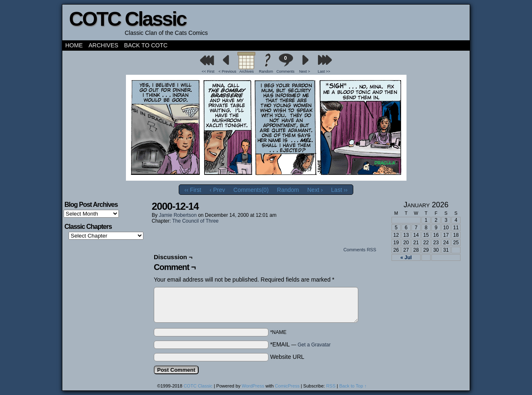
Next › (315, 190)
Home (74, 45)
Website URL (287, 357)
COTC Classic (127, 19)
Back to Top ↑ (353, 386)
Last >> (324, 71)
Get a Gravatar (314, 345)
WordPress (253, 386)
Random (266, 71)
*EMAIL (300, 344)
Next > (305, 71)
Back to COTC (146, 45)
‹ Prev (217, 190)
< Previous (228, 71)
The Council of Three (195, 221)
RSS (331, 386)
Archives (103, 45)
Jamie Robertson (178, 215)
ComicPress (287, 386)
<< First (208, 71)
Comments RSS (360, 250)
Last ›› (340, 190)
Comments (286, 63)
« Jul (406, 258)
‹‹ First (193, 190)
